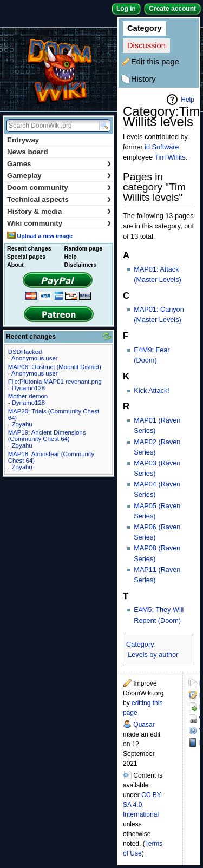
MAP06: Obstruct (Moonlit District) (55, 367)
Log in (126, 9)
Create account (172, 9)
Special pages (26, 257)
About (15, 265)
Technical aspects (59, 199)
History (143, 79)
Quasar (144, 725)
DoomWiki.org (58, 70)
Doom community (59, 188)
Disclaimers (81, 265)
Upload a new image (44, 236)
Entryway (23, 140)
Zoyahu (22, 424)
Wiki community (59, 223)
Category (145, 28)
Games (59, 164)
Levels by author (153, 655)
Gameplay (59, 176)
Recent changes (29, 248)
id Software (162, 147)
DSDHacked (25, 352)
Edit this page (155, 62)
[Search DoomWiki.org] (51, 126)
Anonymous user (34, 358)
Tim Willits (170, 157)
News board (28, 152)
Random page (83, 248)
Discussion (146, 45)
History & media (59, 211)
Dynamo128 (28, 388)
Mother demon (28, 396)
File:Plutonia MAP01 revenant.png (55, 382)
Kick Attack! (152, 391)
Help (188, 100)
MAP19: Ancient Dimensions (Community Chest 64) (47, 436)
